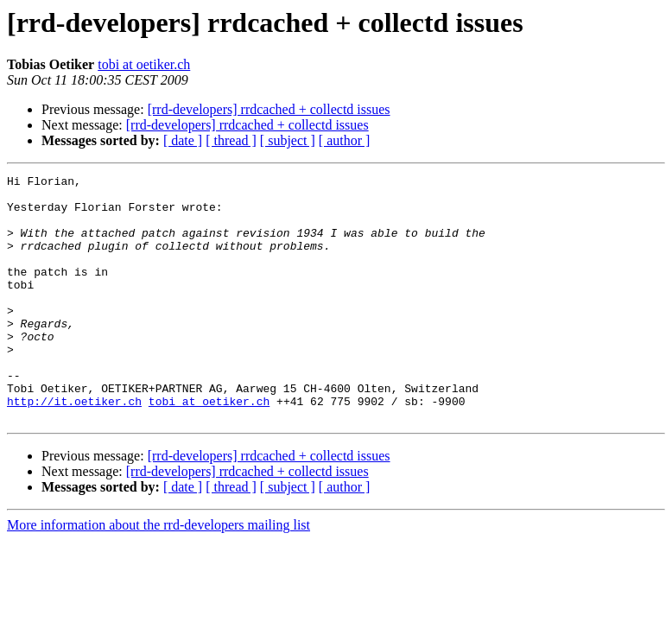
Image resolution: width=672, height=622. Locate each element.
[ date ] (183, 140)
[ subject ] (288, 140)
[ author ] (345, 140)
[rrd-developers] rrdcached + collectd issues (269, 109)
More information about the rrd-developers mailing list (158, 574)
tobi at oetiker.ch (144, 64)
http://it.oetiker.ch (74, 447)
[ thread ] (231, 140)
